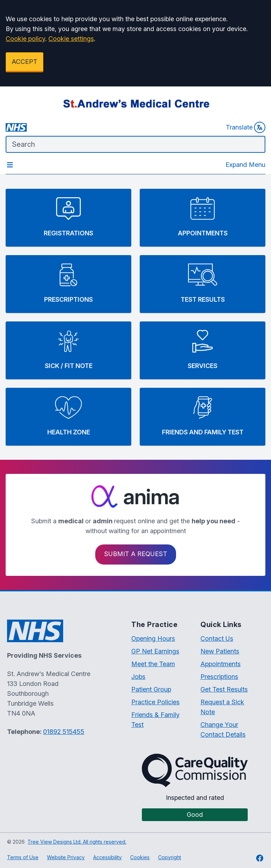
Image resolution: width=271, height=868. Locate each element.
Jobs (138, 677)
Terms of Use (23, 857)
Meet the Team (153, 664)
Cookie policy (25, 39)
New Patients (220, 651)
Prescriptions (219, 677)
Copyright (170, 857)
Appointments (221, 664)
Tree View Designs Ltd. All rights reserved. (77, 842)
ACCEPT (25, 62)
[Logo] (135, 103)
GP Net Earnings (155, 651)
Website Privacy (66, 857)
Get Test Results (224, 689)
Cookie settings (71, 39)
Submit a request (136, 554)
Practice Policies (155, 702)
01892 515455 (64, 732)
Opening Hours (153, 638)
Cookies (140, 857)
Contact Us (217, 638)
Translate (246, 127)
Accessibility (107, 857)
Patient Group (151, 689)
